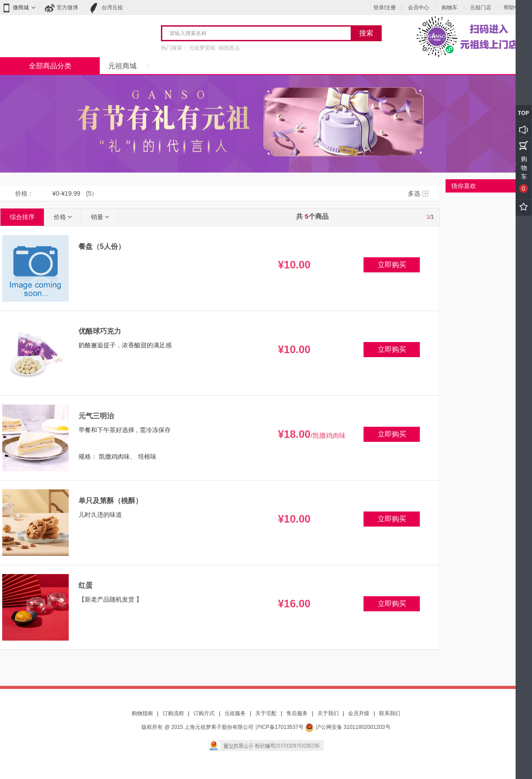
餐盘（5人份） (102, 246)
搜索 (366, 33)
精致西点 (229, 48)
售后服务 (297, 713)
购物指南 (142, 713)
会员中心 (419, 8)
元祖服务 (235, 713)
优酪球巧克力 (100, 331)
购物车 (450, 8)
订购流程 (173, 713)
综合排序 (22, 217)
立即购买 (392, 265)
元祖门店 (481, 8)
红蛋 (86, 585)
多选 (414, 193)
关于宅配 (266, 713)
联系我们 (390, 713)
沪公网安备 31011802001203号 (348, 727)
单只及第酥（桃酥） (110, 501)
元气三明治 (96, 416)
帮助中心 (514, 8)
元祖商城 (122, 66)
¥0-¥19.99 (66, 193)
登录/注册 (385, 8)
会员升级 (359, 713)
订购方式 (204, 713)
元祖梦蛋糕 (202, 48)
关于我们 (328, 713)
